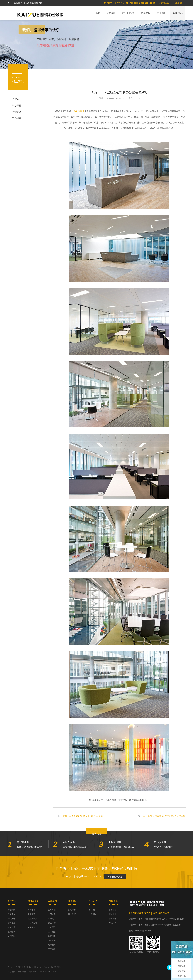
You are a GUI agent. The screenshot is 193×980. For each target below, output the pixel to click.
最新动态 (17, 99)
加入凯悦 (11, 936)
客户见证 (72, 914)
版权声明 (22, 972)
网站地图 (11, 972)
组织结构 (11, 932)
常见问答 (17, 118)
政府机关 (52, 941)
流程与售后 (32, 919)
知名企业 (52, 910)
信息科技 (52, 923)
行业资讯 (17, 112)
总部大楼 (52, 914)
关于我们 (162, 13)
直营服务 (32, 910)
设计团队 (92, 910)
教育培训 (52, 936)
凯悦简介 (11, 914)
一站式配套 (32, 923)
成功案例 (111, 13)
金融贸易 (52, 919)
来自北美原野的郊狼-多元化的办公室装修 (83, 816)
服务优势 (32, 914)
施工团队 (92, 914)
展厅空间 (52, 945)
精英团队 (146, 13)
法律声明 (33, 972)
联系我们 (179, 3)
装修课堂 (17, 106)
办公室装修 (79, 111)
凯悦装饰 (40, 14)
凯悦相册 (11, 927)
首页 (98, 13)
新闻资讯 (178, 13)
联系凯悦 (11, 910)
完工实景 (52, 949)
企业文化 (11, 919)
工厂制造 (52, 932)
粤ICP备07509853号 (48, 972)
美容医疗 (52, 927)
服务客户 (32, 927)
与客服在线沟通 (115, 877)
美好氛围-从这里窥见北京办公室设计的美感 (164, 816)
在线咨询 (165, 3)
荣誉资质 (11, 923)
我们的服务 (129, 13)
